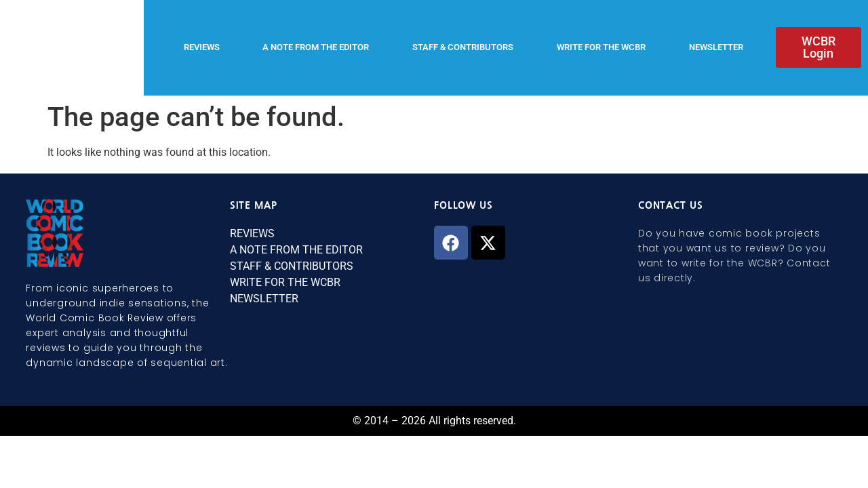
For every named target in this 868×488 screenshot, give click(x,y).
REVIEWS (202, 47)
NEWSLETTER (716, 47)
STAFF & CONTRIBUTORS (463, 47)
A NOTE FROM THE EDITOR (316, 47)
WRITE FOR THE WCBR (601, 47)
